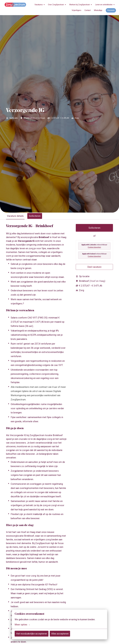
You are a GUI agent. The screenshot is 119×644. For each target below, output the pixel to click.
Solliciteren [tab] (35, 216)
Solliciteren (94, 228)
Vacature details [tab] (15, 216)
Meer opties (22, 625)
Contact (88, 10)
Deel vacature (94, 267)
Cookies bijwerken (94, 247)
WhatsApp (98, 10)
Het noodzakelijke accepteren (32, 634)
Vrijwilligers (76, 10)
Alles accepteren (60, 634)
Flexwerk (111, 10)
